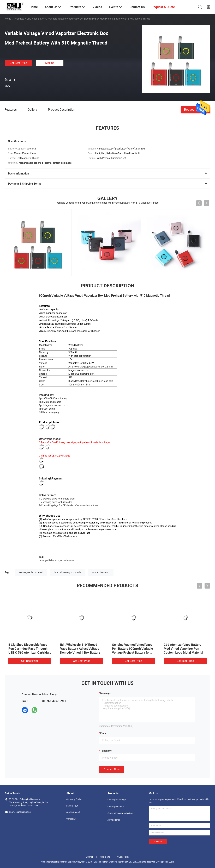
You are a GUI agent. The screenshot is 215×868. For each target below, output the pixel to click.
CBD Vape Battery (36, 19)
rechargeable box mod (49, 560)
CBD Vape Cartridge (117, 800)
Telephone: (106, 751)
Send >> (158, 842)
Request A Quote (196, 109)
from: (103, 733)
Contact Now (112, 769)
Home (8, 19)
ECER (171, 862)
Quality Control (73, 812)
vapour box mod (67, 560)
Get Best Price (18, 63)
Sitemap (90, 857)
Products (19, 19)
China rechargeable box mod (54, 862)
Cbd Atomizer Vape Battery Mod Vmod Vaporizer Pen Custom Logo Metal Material (183, 649)
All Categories (114, 820)
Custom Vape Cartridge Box (120, 813)
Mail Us (50, 63)
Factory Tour (72, 806)
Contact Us (71, 819)
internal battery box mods (68, 572)
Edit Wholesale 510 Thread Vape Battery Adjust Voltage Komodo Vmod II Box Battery (80, 649)
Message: (106, 693)
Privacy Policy (123, 857)
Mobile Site (105, 857)
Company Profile (74, 799)
